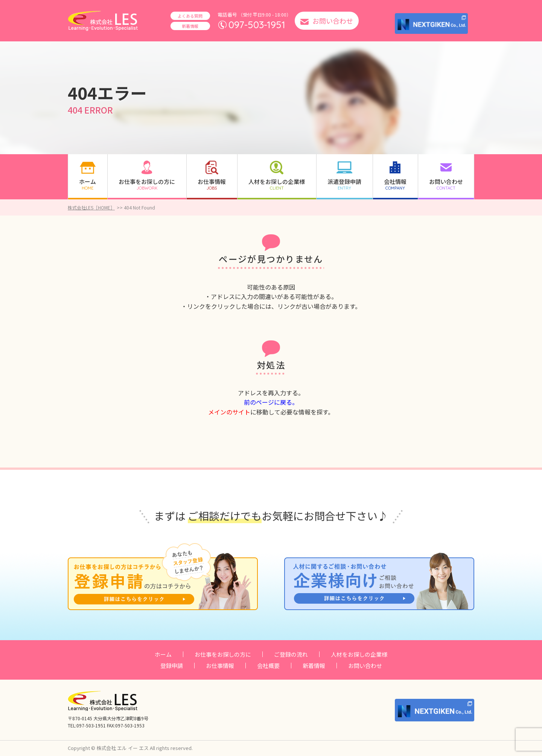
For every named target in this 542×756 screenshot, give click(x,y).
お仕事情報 (220, 666)
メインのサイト (229, 412)
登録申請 (172, 666)
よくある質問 (190, 16)
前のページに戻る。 (271, 402)
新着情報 (190, 26)
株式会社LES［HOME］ (91, 207)
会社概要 (268, 666)
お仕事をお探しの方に (223, 654)
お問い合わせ (365, 666)
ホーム (163, 654)
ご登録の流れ (291, 654)
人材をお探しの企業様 (359, 654)
